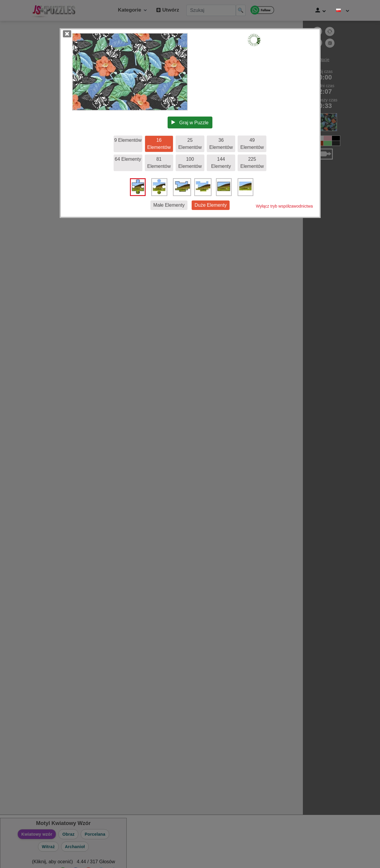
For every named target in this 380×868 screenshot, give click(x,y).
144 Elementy (221, 163)
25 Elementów (190, 144)
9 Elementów (128, 140)
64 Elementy (128, 159)
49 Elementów (252, 144)
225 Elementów (252, 163)
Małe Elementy (169, 205)
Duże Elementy (211, 205)
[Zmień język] (343, 10)
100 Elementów (190, 163)
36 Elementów (221, 144)
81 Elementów (159, 163)
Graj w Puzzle (190, 122)
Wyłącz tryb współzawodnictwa (284, 206)
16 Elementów (159, 144)
